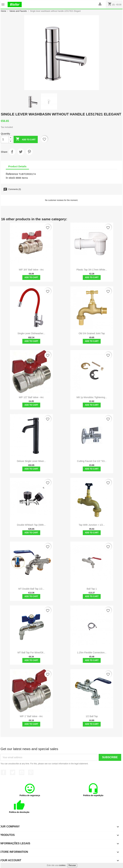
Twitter (13, 772)
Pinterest (29, 152)
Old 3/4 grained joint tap (92, 333)
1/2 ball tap (92, 716)
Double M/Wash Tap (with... (31, 525)
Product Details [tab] (17, 166)
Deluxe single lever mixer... (31, 461)
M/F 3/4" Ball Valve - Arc (31, 270)
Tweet (21, 152)
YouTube (22, 772)
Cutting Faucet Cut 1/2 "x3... (92, 461)
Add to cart (26, 139)
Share (12, 152)
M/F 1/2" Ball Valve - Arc (31, 397)
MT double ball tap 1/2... (31, 589)
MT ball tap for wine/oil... (31, 653)
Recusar (72, 865)
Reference (12, 174)
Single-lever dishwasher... (31, 333)
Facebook (3, 772)
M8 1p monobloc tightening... (92, 397)
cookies (62, 865)
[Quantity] (5, 139)
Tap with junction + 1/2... (92, 525)
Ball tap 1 (92, 589)
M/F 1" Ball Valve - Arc (31, 716)
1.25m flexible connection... (92, 653)
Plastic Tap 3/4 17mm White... (92, 270)
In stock (10, 178)
